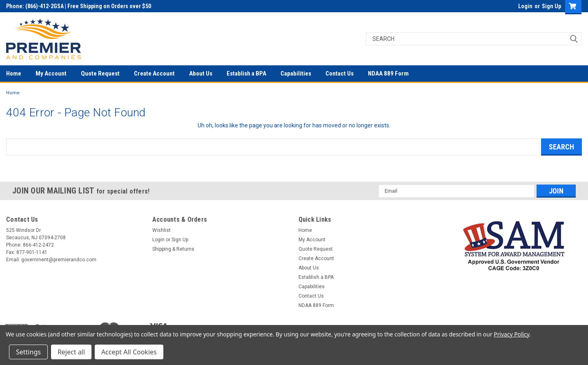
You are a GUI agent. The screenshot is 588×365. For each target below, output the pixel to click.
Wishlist (161, 230)
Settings (28, 352)
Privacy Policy (511, 334)
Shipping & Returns (173, 249)
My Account (51, 73)
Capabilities (296, 73)
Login (525, 6)
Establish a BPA (246, 73)
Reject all (71, 352)
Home (14, 73)
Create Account (154, 73)
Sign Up (551, 6)
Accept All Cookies (129, 352)
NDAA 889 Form (388, 73)
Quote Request (100, 73)
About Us (201, 73)
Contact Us (340, 73)
